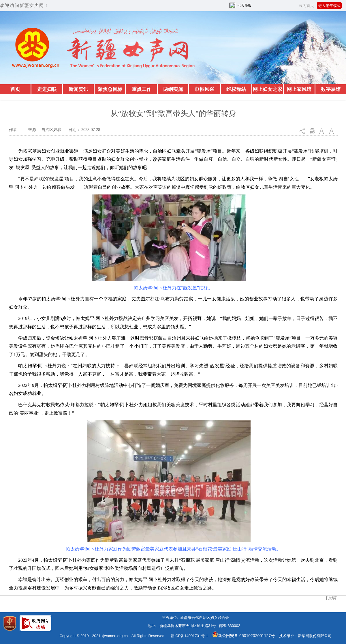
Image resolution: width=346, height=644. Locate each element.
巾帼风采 (204, 89)
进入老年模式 (329, 6)
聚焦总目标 (110, 89)
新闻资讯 (78, 89)
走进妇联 (47, 89)
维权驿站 (236, 89)
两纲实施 (173, 89)
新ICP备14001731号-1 (189, 636)
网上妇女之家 (268, 89)
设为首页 (306, 6)
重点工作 (142, 89)
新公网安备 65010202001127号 (243, 636)
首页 (15, 89)
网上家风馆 (299, 89)
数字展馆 (331, 89)
